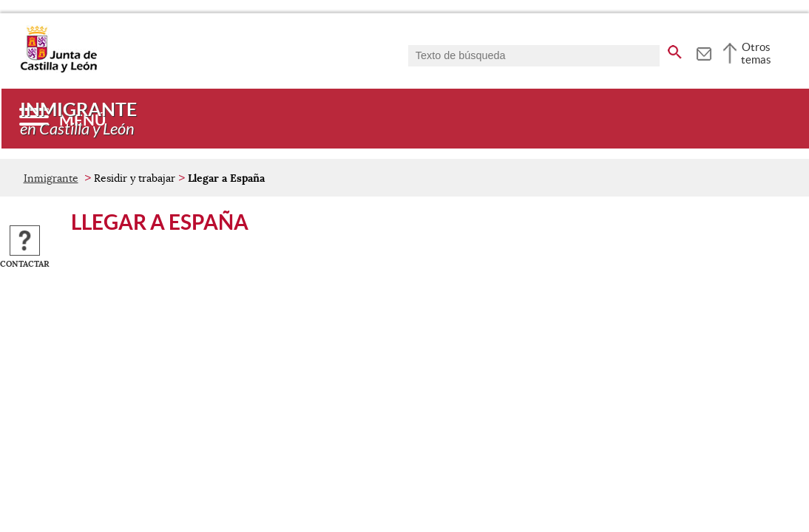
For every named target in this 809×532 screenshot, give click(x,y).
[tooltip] (704, 52)
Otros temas (756, 53)
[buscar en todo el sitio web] (675, 50)
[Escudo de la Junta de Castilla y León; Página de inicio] (58, 69)
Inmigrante (51, 178)
